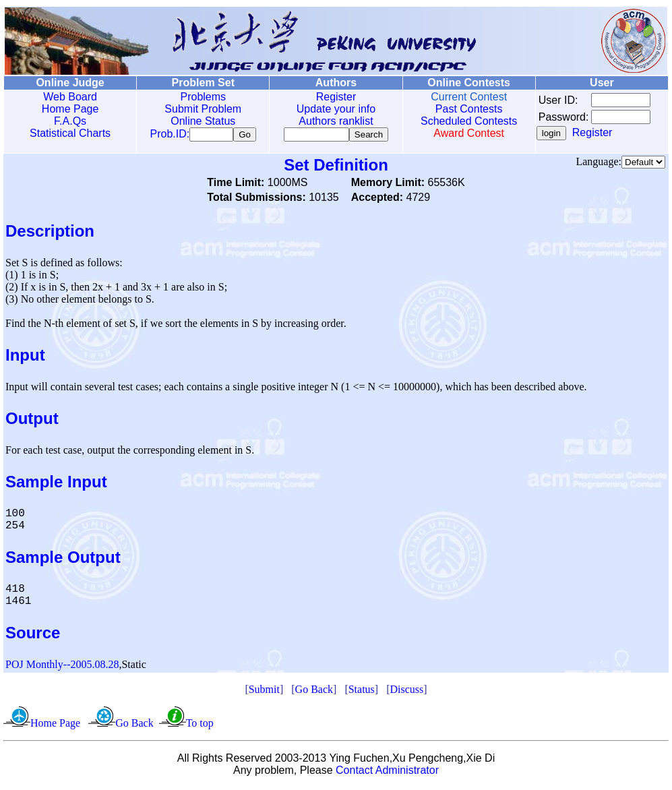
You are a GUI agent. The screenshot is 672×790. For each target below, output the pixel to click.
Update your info (331, 109)
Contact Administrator (387, 773)
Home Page (69, 109)
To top (200, 726)
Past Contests (462, 109)
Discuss (406, 692)
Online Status (200, 121)
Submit (264, 692)
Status (362, 692)
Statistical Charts (69, 133)
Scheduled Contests (462, 121)
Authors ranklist (331, 121)
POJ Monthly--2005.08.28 (62, 667)
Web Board (69, 97)
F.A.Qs (69, 121)
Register (331, 97)
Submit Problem (200, 109)
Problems (200, 97)
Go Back (314, 692)
